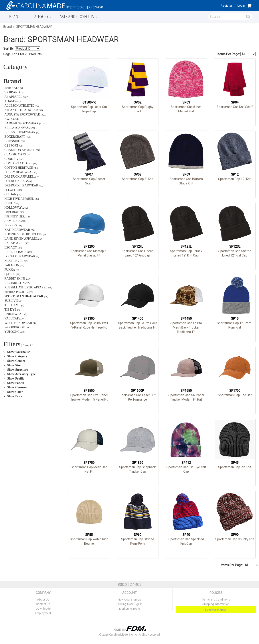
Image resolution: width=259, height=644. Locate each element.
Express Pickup (216, 610)
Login (241, 6)
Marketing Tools (129, 609)
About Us (43, 600)
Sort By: (9, 49)
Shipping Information (216, 604)
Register (226, 6)
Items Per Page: (237, 54)
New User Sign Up (129, 600)
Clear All (28, 345)
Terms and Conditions (216, 600)
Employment (43, 613)
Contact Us (43, 604)
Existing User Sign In (129, 604)
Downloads (43, 609)
